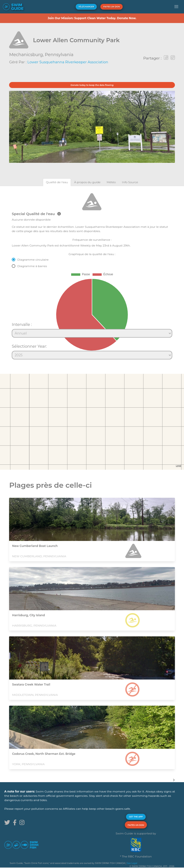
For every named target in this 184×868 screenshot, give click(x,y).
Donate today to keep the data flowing (92, 85)
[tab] (57, 182)
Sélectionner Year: (29, 346)
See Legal (132, 863)
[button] (176, 7)
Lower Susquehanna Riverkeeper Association (68, 62)
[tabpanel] (92, 274)
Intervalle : (22, 324)
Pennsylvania (59, 55)
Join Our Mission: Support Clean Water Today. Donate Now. (92, 18)
